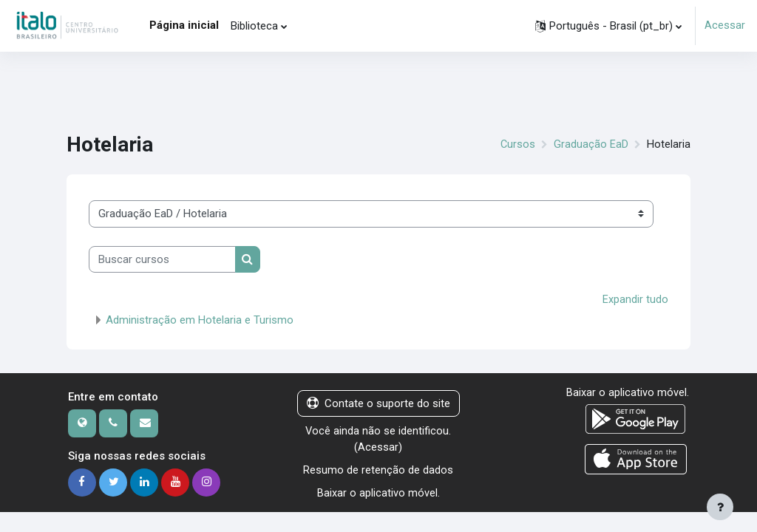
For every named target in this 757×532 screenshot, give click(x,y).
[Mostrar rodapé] (720, 507)
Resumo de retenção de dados (378, 470)
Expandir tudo (635, 299)
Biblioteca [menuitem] (254, 26)
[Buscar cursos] (162, 259)
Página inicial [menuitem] (184, 25)
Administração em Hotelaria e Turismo (200, 319)
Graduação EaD (591, 144)
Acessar (725, 26)
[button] (608, 26)
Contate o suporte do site (378, 403)
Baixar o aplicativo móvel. (378, 492)
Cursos (517, 144)
